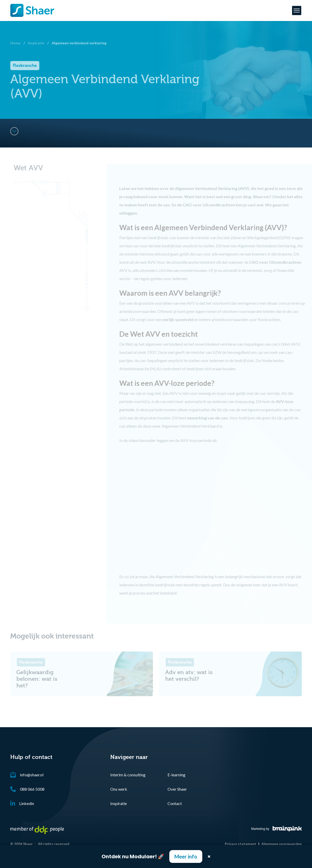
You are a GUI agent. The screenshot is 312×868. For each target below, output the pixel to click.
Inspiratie (119, 803)
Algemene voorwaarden (282, 844)
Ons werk (119, 789)
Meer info (186, 856)
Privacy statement (241, 844)
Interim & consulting (128, 775)
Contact (175, 803)
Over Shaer (177, 789)
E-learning (176, 775)
